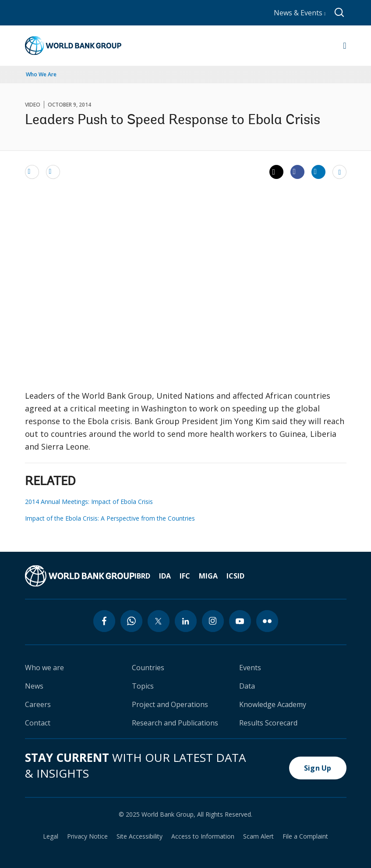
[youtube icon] (240, 621)
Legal (51, 836)
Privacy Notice (87, 836)
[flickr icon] (267, 621)
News (34, 686)
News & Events (300, 13)
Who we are (44, 668)
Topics (143, 686)
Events (250, 668)
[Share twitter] (276, 172)
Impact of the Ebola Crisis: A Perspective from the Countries (110, 518)
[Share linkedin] (318, 171)
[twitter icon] (159, 621)
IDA (165, 576)
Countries (148, 668)
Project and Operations (170, 704)
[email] (32, 171)
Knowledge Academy (273, 704)
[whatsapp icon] (131, 621)
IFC (185, 576)
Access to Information (203, 836)
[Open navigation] (344, 46)
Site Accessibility (140, 836)
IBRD (142, 576)
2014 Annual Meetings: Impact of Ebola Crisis (89, 502)
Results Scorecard (268, 723)
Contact (38, 723)
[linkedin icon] (186, 621)
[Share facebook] (297, 171)
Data (247, 686)
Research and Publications (175, 723)
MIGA (208, 576)
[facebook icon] (104, 621)
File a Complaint (305, 836)
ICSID (235, 576)
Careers (38, 704)
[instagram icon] (213, 621)
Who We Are (41, 74)
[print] (53, 171)
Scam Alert (258, 836)
